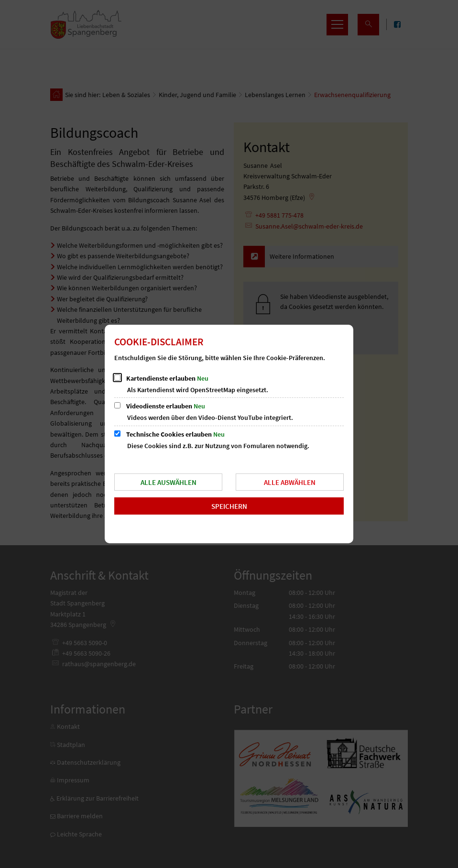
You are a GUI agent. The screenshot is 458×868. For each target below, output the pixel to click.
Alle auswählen (169, 482)
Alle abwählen (290, 482)
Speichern (229, 506)
